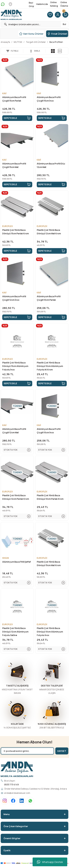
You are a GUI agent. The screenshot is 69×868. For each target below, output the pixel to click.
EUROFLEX (8, 226)
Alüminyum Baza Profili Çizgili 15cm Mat (14, 165)
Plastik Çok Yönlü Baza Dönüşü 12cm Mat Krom (49, 232)
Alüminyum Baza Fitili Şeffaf (17, 562)
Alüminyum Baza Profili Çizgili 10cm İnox (49, 431)
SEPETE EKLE (17, 118)
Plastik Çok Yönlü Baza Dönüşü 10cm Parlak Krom (50, 497)
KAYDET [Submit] (62, 751)
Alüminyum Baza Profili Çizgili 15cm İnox (49, 99)
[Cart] (65, 15)
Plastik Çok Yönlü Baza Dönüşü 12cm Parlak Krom (16, 497)
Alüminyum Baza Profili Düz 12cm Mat (51, 165)
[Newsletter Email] (27, 751)
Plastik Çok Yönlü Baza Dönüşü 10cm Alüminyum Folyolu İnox (50, 632)
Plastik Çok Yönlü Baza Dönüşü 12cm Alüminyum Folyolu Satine (15, 632)
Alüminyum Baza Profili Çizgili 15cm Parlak (14, 99)
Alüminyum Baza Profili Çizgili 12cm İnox (14, 298)
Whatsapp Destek (50, 862)
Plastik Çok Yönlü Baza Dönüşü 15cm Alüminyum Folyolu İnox (15, 366)
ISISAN (6, 558)
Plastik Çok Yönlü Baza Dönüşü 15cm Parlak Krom (16, 232)
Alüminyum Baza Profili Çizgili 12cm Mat (14, 431)
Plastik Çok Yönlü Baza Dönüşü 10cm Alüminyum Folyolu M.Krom (50, 366)
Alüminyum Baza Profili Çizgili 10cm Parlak (49, 298)
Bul (64, 24)
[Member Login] (58, 15)
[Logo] (11, 15)
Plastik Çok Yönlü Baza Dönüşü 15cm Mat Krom (49, 564)
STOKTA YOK (17, 450)
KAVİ (4, 93)
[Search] (34, 24)
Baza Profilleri (56, 42)
